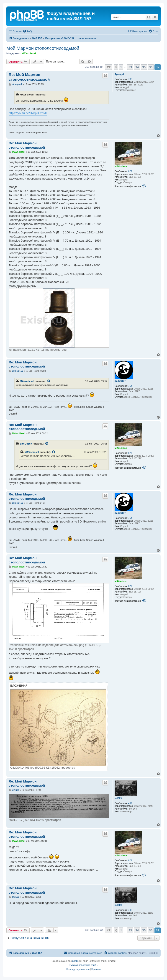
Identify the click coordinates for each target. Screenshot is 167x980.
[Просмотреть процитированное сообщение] (49, 381)
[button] (108, 67)
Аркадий (119, 74)
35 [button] (144, 67)
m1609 (118, 798)
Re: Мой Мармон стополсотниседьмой (29, 77)
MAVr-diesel (29, 53)
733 (130, 79)
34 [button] (137, 67)
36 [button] (151, 67)
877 (130, 171)
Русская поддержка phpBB (83, 965)
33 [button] (130, 67)
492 (130, 803)
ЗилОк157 (120, 381)
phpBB (76, 961)
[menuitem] (27, 31)
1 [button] (121, 67)
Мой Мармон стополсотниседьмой (43, 48)
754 (130, 386)
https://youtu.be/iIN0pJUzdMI (28, 113)
